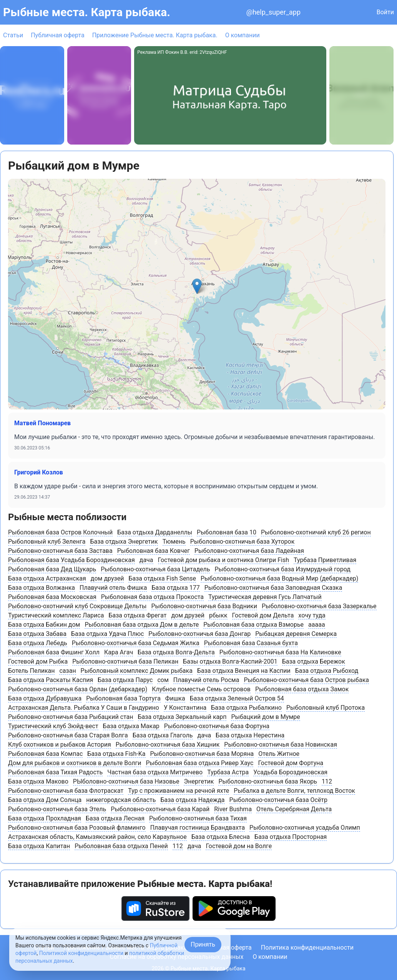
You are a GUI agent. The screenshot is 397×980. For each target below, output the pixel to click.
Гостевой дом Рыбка (38, 661)
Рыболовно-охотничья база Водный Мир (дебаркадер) (279, 578)
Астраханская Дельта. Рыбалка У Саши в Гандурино (84, 708)
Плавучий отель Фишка (113, 588)
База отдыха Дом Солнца (45, 800)
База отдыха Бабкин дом (44, 625)
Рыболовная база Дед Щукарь (52, 569)
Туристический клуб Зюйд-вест (53, 726)
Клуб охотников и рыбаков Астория (60, 745)
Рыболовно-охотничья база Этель (57, 809)
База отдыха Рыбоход (327, 671)
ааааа (317, 625)
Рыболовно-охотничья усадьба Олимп (305, 828)
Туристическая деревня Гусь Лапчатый (265, 597)
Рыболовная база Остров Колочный (60, 532)
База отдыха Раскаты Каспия (51, 680)
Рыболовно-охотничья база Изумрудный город (282, 569)
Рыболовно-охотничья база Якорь (267, 781)
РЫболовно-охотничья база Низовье (126, 781)
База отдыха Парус (125, 680)
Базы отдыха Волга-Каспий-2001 (230, 661)
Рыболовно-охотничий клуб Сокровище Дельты (77, 606)
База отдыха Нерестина (250, 735)
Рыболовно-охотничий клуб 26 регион (316, 532)
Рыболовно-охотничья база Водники (204, 606)
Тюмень (174, 542)
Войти (385, 12)
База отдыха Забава (37, 634)
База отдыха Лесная (115, 818)
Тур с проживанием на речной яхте (179, 791)
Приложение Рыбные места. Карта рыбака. (155, 35)
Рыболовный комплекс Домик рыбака (137, 671)
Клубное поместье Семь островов (201, 689)
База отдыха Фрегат (137, 615)
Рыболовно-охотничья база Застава (60, 551)
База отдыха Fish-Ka (116, 754)
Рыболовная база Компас (45, 754)
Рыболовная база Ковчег (154, 551)
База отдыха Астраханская (47, 578)
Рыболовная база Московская (52, 597)
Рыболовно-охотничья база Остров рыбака (306, 680)
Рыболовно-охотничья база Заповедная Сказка (273, 588)
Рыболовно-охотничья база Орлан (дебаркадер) (78, 689)
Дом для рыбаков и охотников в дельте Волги (75, 763)
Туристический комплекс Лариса (56, 615)
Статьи (13, 35)
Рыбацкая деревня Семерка (296, 634)
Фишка (175, 698)
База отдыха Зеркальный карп (182, 717)
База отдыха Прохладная (45, 818)
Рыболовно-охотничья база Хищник (168, 745)
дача (146, 560)
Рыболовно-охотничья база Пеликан (125, 661)
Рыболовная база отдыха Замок (302, 689)
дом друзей (107, 578)
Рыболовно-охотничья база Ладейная (249, 551)
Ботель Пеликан (31, 671)
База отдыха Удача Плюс (108, 634)
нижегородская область (121, 800)
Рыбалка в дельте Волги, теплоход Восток (294, 791)
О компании (243, 35)
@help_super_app (273, 12)
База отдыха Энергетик (124, 542)
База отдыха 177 (175, 588)
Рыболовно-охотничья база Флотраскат (66, 791)
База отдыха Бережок (314, 661)
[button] (197, 286)
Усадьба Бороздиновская (290, 772)
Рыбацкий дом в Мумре (265, 717)
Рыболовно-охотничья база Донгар (199, 634)
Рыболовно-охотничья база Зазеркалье (319, 606)
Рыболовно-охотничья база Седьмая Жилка (136, 643)
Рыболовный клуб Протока (326, 708)
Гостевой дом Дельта (263, 615)
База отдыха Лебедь (38, 643)
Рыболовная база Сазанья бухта (251, 643)
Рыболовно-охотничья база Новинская (281, 745)
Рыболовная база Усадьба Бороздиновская (71, 560)
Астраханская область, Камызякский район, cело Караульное (97, 837)
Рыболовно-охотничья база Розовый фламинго (77, 828)
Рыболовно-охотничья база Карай (160, 809)
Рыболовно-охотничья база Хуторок (243, 542)
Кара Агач (119, 652)
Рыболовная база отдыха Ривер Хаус (199, 763)
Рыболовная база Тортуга (123, 698)
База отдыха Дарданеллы (155, 532)
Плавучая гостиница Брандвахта (198, 828)
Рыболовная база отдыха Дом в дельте (142, 625)
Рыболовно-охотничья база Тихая (198, 818)
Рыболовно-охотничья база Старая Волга (68, 735)
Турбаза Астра (228, 772)
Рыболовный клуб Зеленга (47, 542)
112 (327, 781)
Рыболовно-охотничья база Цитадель (155, 569)
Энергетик (199, 781)
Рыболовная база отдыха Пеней (121, 846)
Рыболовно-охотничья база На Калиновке (280, 652)
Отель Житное (279, 754)
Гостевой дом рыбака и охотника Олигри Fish (223, 560)
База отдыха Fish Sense (162, 578)
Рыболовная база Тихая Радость (55, 772)
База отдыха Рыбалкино (246, 708)
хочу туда (312, 615)
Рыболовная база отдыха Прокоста (152, 597)
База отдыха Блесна (221, 837)
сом (163, 680)
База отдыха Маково (38, 781)
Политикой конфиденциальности (81, 953)
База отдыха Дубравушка (45, 698)
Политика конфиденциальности (307, 948)
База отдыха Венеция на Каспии (244, 671)
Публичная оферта (58, 35)
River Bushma (233, 809)
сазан (67, 671)
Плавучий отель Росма (206, 680)
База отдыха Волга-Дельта (176, 652)
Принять (203, 944)
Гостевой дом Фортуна (291, 763)
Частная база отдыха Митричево (155, 772)
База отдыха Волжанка (42, 588)
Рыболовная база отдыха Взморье (253, 625)
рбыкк (218, 615)
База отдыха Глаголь (163, 735)
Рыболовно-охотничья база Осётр (278, 800)
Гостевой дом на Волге (239, 846)
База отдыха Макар (131, 726)
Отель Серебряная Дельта (294, 809)
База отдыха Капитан (39, 846)
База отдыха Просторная (291, 837)
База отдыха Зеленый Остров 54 (237, 698)
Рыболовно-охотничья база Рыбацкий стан (71, 717)
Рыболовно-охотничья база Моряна (202, 754)
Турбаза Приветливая (325, 560)
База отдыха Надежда (192, 800)
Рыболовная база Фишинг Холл (54, 652)
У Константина (185, 708)
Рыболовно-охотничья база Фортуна (217, 726)
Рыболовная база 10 (227, 532)
